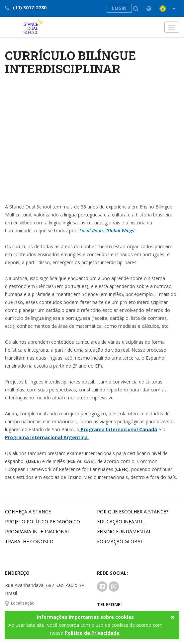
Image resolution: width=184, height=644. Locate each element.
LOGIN (119, 8)
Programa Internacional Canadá (118, 429)
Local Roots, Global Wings (107, 231)
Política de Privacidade (92, 633)
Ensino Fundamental (124, 531)
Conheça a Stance (28, 512)
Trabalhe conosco (29, 541)
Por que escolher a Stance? (133, 512)
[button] (162, 9)
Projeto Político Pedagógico (43, 522)
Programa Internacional (38, 531)
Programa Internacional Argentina (46, 437)
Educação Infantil (121, 522)
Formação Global (120, 541)
